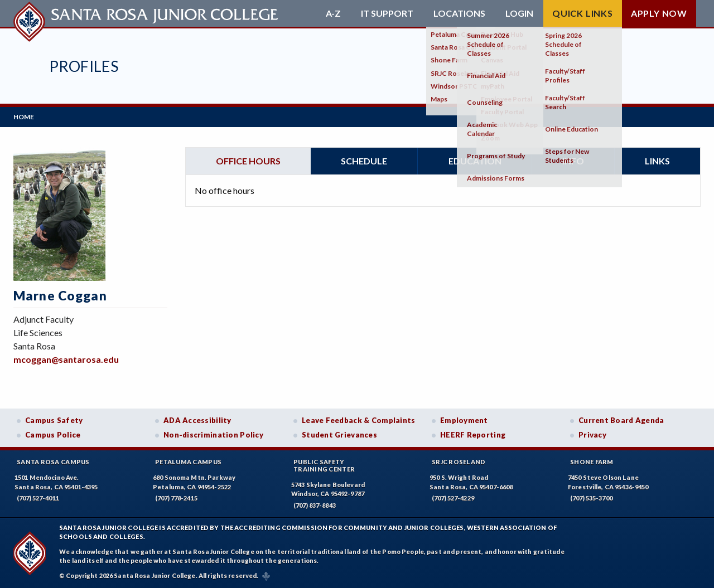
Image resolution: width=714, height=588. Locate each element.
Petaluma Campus (188, 462)
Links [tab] (657, 161)
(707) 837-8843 (315, 505)
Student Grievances (339, 435)
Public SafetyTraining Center (324, 465)
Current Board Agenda (621, 420)
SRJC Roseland (459, 462)
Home (24, 117)
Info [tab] (573, 161)
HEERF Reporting (473, 435)
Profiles (84, 66)
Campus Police (53, 435)
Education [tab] (475, 161)
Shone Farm (592, 462)
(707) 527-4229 (453, 498)
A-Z (333, 13)
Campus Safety (54, 420)
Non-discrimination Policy (213, 435)
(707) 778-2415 (176, 498)
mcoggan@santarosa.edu (66, 359)
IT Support (387, 13)
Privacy (592, 435)
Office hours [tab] (248, 161)
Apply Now (659, 13)
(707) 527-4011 (38, 498)
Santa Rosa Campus (53, 462)
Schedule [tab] (364, 161)
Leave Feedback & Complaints (358, 420)
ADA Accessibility (197, 420)
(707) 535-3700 (591, 498)
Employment (464, 420)
